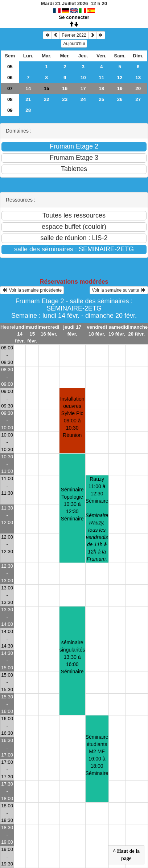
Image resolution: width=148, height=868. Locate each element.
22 (47, 99)
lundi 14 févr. (20, 334)
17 (83, 88)
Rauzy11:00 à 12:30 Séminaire (97, 519)
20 (138, 88)
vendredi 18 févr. (97, 330)
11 (101, 78)
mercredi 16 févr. (49, 330)
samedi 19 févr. (117, 330)
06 (10, 78)
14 (28, 88)
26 (120, 99)
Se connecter (74, 17)
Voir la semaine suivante (119, 290)
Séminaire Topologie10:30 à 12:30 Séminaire (72, 504)
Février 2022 (74, 35)
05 (10, 67)
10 (83, 78)
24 (83, 99)
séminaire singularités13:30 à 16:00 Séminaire (72, 657)
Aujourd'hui (74, 44)
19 (120, 88)
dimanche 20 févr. (136, 330)
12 (120, 78)
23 (65, 99)
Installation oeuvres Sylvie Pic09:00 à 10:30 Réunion (72, 417)
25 (101, 99)
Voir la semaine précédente (32, 290)
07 (10, 88)
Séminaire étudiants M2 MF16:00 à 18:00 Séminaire (97, 755)
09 (10, 110)
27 (138, 99)
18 (101, 88)
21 (28, 99)
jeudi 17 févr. (72, 330)
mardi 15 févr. (32, 334)
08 (10, 99)
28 (28, 110)
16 (65, 88)
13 (138, 78)
